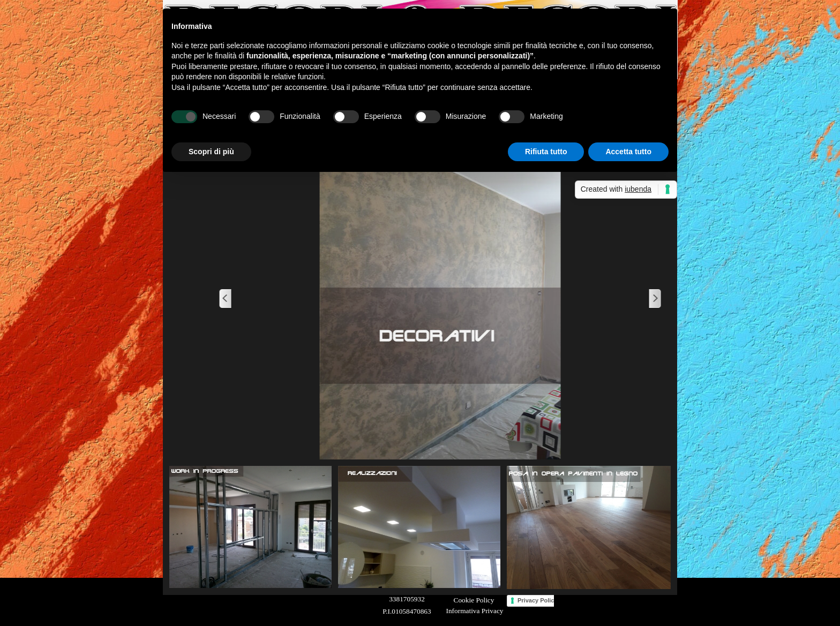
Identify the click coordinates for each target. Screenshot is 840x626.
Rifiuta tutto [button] (546, 152)
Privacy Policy (538, 600)
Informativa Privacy (475, 611)
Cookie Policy (474, 600)
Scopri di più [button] (211, 152)
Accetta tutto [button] (628, 152)
